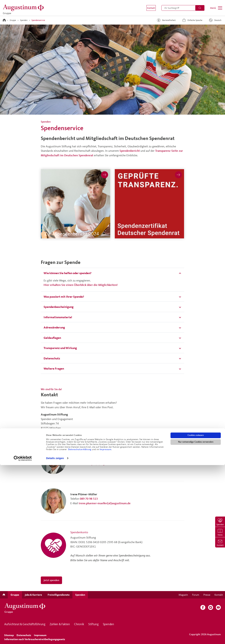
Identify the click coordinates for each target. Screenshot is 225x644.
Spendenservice (38, 20)
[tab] (112, 273)
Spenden (24, 20)
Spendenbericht (130, 151)
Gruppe (13, 20)
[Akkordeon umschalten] (112, 273)
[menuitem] (149, 8)
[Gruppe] (24, 8)
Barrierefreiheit (166, 20)
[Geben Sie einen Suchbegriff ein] (183, 8)
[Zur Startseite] (4, 20)
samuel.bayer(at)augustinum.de (99, 464)
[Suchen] (200, 8)
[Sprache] (215, 20)
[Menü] (216, 8)
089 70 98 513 (89, 499)
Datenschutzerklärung (80, 628)
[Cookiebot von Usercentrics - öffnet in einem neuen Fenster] (23, 637)
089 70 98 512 (89, 459)
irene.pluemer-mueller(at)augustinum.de (105, 503)
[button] (149, 8)
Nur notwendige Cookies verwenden (196, 621)
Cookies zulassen (196, 614)
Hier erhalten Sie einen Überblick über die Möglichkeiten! (81, 285)
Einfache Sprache (192, 20)
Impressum (106, 628)
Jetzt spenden (51, 580)
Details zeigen (55, 637)
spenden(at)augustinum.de (58, 432)
